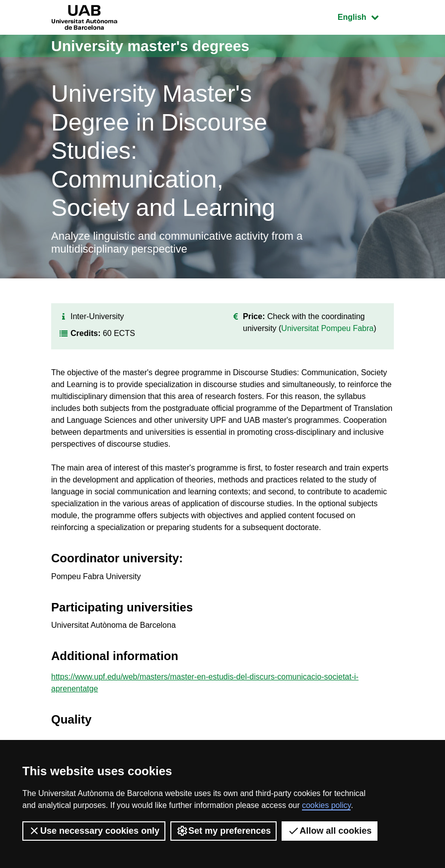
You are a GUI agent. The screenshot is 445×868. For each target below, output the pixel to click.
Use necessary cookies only (94, 831)
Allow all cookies (330, 831)
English (366, 16)
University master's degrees (150, 46)
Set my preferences (223, 831)
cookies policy (326, 805)
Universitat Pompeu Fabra (327, 328)
